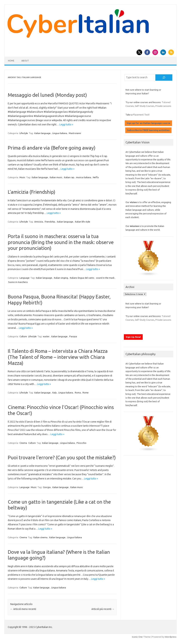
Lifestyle (24, 133)
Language (24, 278)
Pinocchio (81, 443)
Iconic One (137, 637)
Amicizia (39, 222)
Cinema (23, 443)
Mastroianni (75, 133)
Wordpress (171, 637)
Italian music (56, 177)
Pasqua (73, 336)
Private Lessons (163, 106)
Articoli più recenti (103, 609)
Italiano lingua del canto (82, 278)
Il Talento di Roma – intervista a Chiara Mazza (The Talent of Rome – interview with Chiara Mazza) (58, 357)
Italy (54, 393)
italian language (42, 133)
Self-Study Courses (145, 106)
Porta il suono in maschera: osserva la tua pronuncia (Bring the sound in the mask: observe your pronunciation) (61, 242)
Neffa (96, 177)
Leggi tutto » (66, 124)
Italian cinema (40, 537)
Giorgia (47, 487)
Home (11, 61)
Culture (23, 336)
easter (46, 336)
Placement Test (141, 115)
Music (22, 177)
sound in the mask (105, 278)
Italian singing (61, 278)
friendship (50, 222)
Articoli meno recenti (23, 609)
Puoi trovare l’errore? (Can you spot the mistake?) (62, 457)
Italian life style (83, 222)
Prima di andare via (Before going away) (52, 148)
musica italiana (84, 177)
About (25, 61)
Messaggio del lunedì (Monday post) (47, 95)
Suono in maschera (18, 282)
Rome (86, 393)
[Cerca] (164, 78)
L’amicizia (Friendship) (32, 192)
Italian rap (69, 177)
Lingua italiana (60, 133)
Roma (78, 393)
